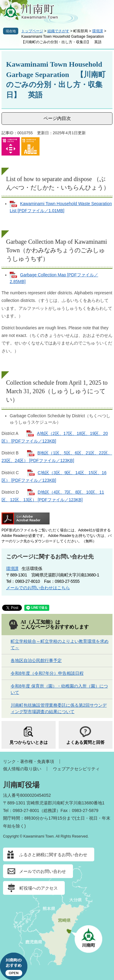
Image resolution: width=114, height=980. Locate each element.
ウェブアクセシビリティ (76, 769)
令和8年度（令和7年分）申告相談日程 (47, 673)
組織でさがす (58, 31)
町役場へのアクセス (39, 888)
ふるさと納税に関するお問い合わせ (53, 855)
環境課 (98, 31)
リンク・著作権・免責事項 (29, 761)
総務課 (50, 810)
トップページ (32, 31)
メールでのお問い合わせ (43, 871)
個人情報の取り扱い (22, 769)
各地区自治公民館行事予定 (36, 660)
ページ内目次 (57, 118)
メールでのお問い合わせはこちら (38, 588)
